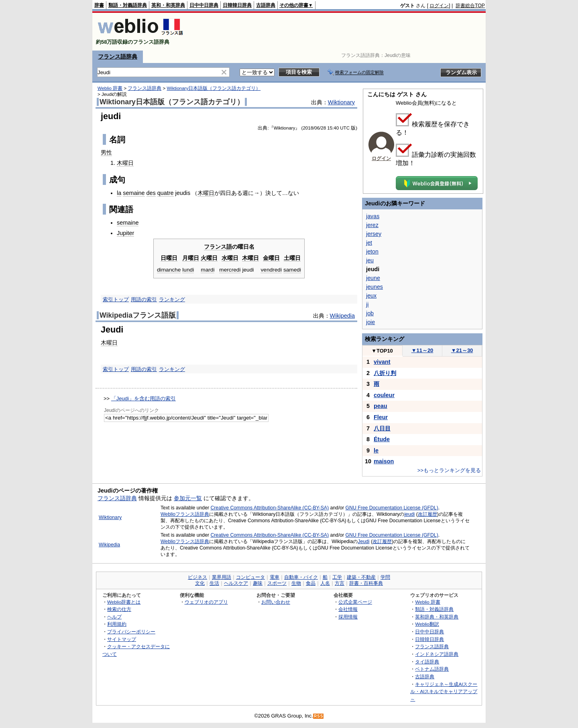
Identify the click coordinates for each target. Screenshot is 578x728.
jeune (373, 278)
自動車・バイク (301, 577)
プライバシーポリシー (131, 632)
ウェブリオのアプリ (206, 602)
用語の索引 (144, 299)
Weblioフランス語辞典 (185, 514)
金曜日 (271, 258)
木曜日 (125, 163)
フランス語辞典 (118, 57)
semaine (134, 193)
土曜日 (292, 258)
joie (370, 322)
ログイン (439, 6)
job (370, 313)
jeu (370, 260)
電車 (275, 577)
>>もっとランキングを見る (449, 470)
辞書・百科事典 (366, 583)
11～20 (422, 350)
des (151, 193)
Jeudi (363, 541)
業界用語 (222, 577)
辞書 (99, 5)
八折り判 (385, 373)
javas (373, 216)
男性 (106, 152)
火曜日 (209, 258)
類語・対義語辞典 (128, 5)
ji (367, 304)
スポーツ (277, 583)
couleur (384, 395)
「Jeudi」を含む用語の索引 (143, 398)
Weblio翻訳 (427, 624)
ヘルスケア (236, 583)
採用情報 (348, 617)
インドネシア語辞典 (437, 654)
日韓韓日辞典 (237, 5)
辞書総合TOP (470, 6)
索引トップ (116, 299)
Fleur (381, 417)
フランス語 (218, 247)
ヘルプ (114, 617)
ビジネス (197, 577)
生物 (296, 583)
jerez (372, 225)
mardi (208, 270)
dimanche (169, 270)
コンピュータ (250, 577)
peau (381, 406)
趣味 (258, 583)
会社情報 (348, 609)
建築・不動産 (361, 577)
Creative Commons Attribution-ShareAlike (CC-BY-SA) (270, 508)
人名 (325, 583)
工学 (337, 577)
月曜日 (191, 258)
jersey (374, 234)
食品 (311, 583)
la (119, 193)
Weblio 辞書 (110, 88)
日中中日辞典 (204, 5)
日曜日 (169, 258)
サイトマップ (122, 639)
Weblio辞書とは (124, 602)
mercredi (230, 270)
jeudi (248, 270)
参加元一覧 (188, 498)
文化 (200, 583)
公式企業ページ (355, 602)
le (376, 450)
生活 (214, 583)
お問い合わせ (276, 602)
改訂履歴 (427, 514)
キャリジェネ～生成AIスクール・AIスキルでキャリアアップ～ (444, 691)
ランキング (172, 299)
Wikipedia (342, 316)
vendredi (271, 270)
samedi (292, 270)
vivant (382, 362)
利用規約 (117, 624)
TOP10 (382, 351)
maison (384, 461)
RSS (319, 716)
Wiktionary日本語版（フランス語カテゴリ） (214, 88)
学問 (385, 577)
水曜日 (230, 258)
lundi (188, 270)
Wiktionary (341, 102)
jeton (372, 251)
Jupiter (125, 233)
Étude (382, 439)
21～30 (462, 350)
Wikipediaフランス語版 (138, 315)
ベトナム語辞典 (432, 669)
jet (369, 243)
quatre (166, 193)
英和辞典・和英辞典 (437, 617)
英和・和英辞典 (168, 5)
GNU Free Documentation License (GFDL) (392, 508)
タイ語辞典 (427, 662)
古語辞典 (266, 5)
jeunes (374, 287)
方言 (340, 583)
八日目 (382, 428)
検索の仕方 (119, 609)
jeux (371, 296)
